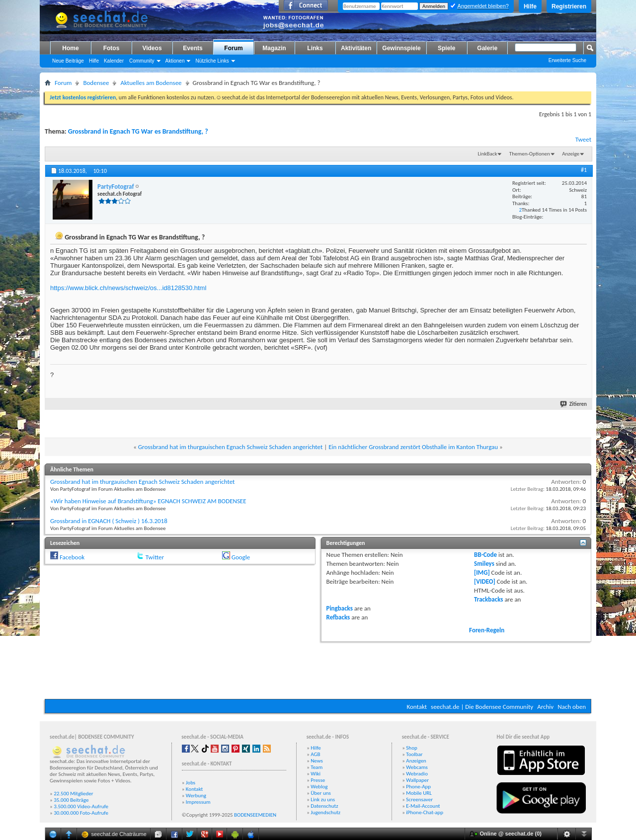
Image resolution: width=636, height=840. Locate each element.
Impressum (198, 802)
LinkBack (488, 154)
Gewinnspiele (401, 48)
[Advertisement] (318, 669)
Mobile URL (419, 793)
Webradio (417, 774)
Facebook (72, 557)
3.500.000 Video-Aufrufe (81, 806)
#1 (584, 170)
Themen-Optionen (530, 154)
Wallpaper (417, 780)
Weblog (319, 787)
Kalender (114, 61)
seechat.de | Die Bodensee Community (482, 707)
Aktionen (175, 61)
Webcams (417, 767)
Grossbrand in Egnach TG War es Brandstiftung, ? (138, 131)
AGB (315, 754)
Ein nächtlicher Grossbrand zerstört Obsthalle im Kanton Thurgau (413, 447)
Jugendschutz (325, 812)
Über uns (321, 793)
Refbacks (338, 617)
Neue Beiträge (68, 61)
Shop (411, 748)
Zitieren (574, 404)
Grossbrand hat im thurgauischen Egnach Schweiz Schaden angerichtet (230, 447)
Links (315, 48)
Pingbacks (340, 608)
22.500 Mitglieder (74, 794)
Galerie (487, 48)
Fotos (112, 48)
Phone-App (418, 787)
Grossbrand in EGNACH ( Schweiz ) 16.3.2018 (109, 521)
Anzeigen (416, 761)
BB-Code (485, 555)
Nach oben (572, 707)
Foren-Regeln (487, 630)
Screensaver (419, 800)
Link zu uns (323, 800)
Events (193, 48)
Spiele (446, 48)
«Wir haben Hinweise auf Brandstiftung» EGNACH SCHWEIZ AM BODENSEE (148, 501)
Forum (233, 48)
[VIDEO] (485, 581)
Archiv (545, 707)
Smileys (484, 564)
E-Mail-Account (423, 806)
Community (142, 61)
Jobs (191, 783)
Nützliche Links (212, 61)
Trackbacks (488, 599)
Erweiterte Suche (567, 60)
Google (241, 557)
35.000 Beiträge (71, 800)
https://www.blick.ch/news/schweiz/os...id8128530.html (128, 288)
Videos (152, 48)
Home (70, 48)
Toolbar (414, 754)
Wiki (316, 774)
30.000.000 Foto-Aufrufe (81, 813)
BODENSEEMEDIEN (255, 815)
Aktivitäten (356, 48)
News (317, 761)
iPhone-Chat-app (425, 812)
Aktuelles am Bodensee (151, 83)
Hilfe (530, 6)
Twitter (155, 557)
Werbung (196, 796)
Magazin (274, 48)
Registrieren (569, 6)
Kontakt (417, 707)
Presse (318, 780)
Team (317, 767)
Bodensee (96, 83)
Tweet (583, 139)
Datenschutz (324, 806)
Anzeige (571, 154)
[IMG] (482, 573)
